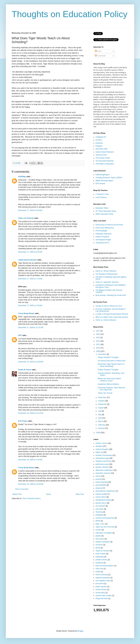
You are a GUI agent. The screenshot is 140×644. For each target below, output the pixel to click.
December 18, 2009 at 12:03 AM (31, 362)
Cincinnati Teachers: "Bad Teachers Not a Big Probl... (111, 389)
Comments (100, 56)
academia (99, 563)
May (100, 415)
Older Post (80, 494)
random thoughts (102, 449)
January (101, 428)
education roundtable (104, 533)
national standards (103, 578)
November (102, 397)
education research (103, 473)
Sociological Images (103, 240)
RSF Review (100, 184)
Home (49, 494)
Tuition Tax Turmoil (105, 393)
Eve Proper (23, 421)
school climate (101, 590)
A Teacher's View (102, 194)
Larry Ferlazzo (101, 197)
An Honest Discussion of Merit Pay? (112, 361)
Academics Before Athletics (108, 384)
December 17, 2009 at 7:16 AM (30, 279)
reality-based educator (28, 260)
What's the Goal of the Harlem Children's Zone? (109, 380)
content (98, 530)
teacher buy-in (101, 503)
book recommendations (105, 566)
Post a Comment (22, 489)
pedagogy (99, 515)
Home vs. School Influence (106, 271)
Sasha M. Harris (25, 370)
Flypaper (99, 146)
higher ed (99, 452)
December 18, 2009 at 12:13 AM (31, 413)
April (100, 418)
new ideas (99, 509)
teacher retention (102, 467)
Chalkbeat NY (101, 137)
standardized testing (103, 500)
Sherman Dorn (101, 155)
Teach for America (103, 551)
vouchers (99, 545)
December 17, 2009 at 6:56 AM (30, 252)
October (101, 401)
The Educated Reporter (105, 161)
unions (98, 476)
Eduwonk (99, 143)
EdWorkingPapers (103, 175)
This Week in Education (105, 164)
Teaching (99, 512)
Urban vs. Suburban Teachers (107, 282)
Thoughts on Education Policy (70, 14)
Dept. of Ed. (100, 524)
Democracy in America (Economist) (109, 225)
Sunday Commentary (104, 455)
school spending (102, 482)
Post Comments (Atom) (31, 498)
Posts (98, 51)
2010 (98, 348)
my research (100, 506)
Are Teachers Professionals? (107, 274)
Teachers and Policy (103, 461)
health (98, 572)
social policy (100, 593)
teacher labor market (104, 596)
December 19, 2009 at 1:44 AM (30, 460)
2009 (98, 351)
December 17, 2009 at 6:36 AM (30, 210)
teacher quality (101, 494)
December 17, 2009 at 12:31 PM (31, 327)
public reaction (101, 587)
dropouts (99, 488)
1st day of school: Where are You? (109, 306)
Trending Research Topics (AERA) (109, 178)
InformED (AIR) (101, 149)
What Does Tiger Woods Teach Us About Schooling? (111, 365)
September (103, 404)
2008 (98, 433)
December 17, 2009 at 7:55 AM (30, 306)
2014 (98, 334)
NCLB (98, 548)
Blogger (80, 631)
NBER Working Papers (104, 181)
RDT (20, 335)
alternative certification (104, 470)
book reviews (101, 554)
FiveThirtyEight (101, 231)
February (102, 425)
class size (99, 569)
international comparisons (106, 491)
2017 (98, 331)
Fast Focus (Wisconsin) (105, 228)
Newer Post (17, 494)
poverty (98, 479)
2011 (98, 344)
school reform (101, 497)
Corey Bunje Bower (26, 313)
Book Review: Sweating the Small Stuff (111, 295)
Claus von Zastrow (26, 218)
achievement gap (102, 458)
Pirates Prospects (102, 237)
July (100, 411)
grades (98, 536)
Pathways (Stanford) (103, 234)
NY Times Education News (106, 211)
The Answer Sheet (103, 158)
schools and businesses (105, 518)
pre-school (100, 584)
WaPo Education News (104, 214)
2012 (98, 341)
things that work (102, 598)
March (101, 421)
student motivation (103, 542)
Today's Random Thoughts (108, 357)
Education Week (102, 208)
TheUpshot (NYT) (102, 243)
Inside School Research (105, 152)
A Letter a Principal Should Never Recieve (112, 314)
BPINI (98, 521)
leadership (100, 557)
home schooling (102, 575)
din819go (22, 177)
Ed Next (99, 140)
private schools (101, 560)
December (102, 354)
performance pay (102, 464)
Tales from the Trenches (105, 527)
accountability (101, 485)
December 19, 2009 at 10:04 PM (31, 484)
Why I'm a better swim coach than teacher (112, 317)
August (101, 408)
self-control (100, 539)
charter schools (101, 443)
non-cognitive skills (103, 581)
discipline (99, 446)
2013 (98, 338)
